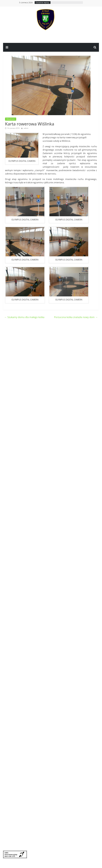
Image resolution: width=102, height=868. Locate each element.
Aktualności (11, 119)
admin (26, 128)
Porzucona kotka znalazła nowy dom (76, 317)
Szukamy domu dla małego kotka (24, 317)
